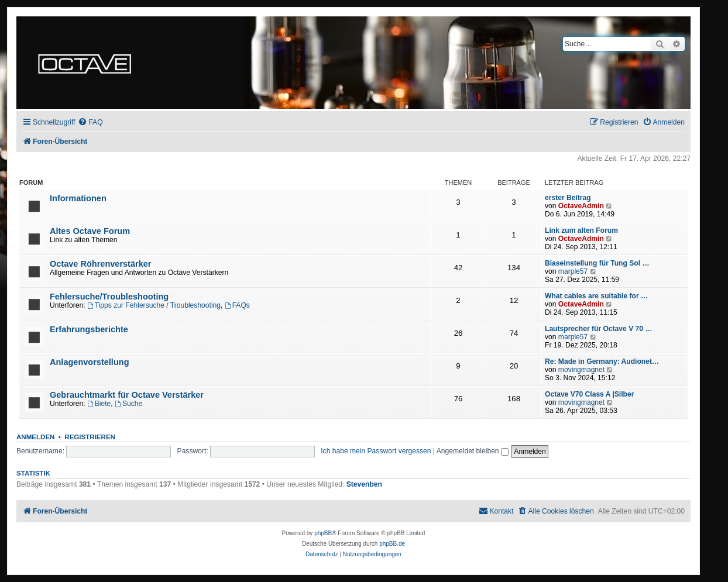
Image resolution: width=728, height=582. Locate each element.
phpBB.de (392, 544)
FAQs (237, 305)
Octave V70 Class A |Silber (589, 394)
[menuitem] (90, 123)
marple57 (573, 271)
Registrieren (90, 437)
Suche (128, 404)
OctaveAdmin (581, 206)
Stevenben (364, 484)
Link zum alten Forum (581, 230)
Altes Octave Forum (90, 231)
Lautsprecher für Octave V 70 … (599, 329)
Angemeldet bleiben (473, 451)
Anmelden (35, 437)
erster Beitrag (568, 198)
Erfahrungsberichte (89, 329)
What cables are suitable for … (596, 296)
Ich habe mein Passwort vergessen (376, 451)
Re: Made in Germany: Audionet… (602, 361)
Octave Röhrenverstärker (100, 264)
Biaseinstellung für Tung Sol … (597, 263)
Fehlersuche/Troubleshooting (109, 297)
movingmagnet (581, 370)
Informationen (78, 198)
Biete (99, 404)
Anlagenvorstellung (90, 362)
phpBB (323, 533)
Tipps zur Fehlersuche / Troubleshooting (154, 305)
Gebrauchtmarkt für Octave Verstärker (127, 395)
